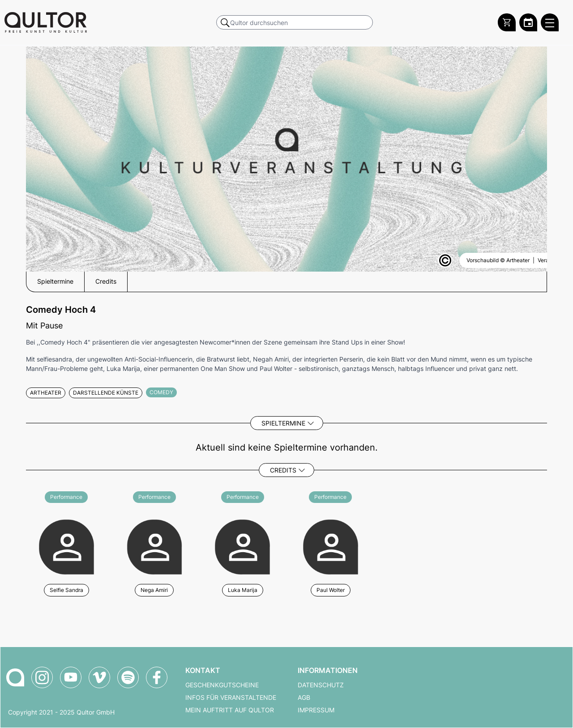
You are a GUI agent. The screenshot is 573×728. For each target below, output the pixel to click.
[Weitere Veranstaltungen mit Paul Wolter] (331, 546)
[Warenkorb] (507, 22)
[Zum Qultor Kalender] (528, 22)
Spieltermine (283, 423)
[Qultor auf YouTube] (71, 677)
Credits (283, 470)
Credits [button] (106, 281)
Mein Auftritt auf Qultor (230, 710)
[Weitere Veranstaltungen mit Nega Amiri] (155, 546)
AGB (304, 698)
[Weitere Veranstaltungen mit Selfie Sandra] (66, 546)
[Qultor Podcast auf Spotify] (128, 677)
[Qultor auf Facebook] (157, 677)
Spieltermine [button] (55, 281)
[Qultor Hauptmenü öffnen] (550, 22)
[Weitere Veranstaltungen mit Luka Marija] (242, 546)
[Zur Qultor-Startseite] (15, 677)
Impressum (316, 710)
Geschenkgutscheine (222, 685)
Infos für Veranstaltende (231, 698)
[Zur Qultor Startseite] (46, 22)
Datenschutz (321, 685)
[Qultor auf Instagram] (42, 677)
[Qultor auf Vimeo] (99, 677)
